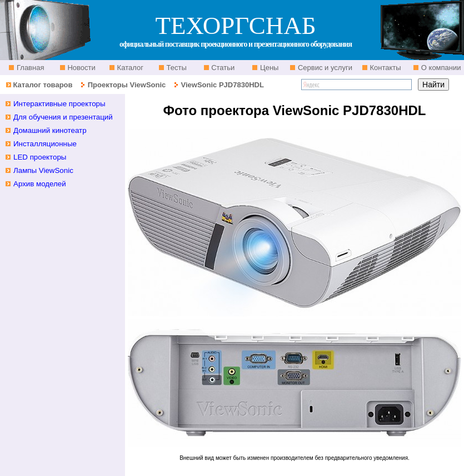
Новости (81, 68)
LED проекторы (40, 157)
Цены (268, 68)
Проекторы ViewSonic (127, 85)
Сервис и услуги (324, 68)
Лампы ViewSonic (43, 170)
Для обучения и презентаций (63, 117)
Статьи (222, 68)
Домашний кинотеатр (50, 130)
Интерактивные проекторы (59, 104)
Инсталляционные (45, 144)
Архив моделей (40, 184)
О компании (440, 68)
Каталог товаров (43, 85)
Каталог (129, 68)
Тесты (176, 68)
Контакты (385, 68)
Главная (29, 68)
